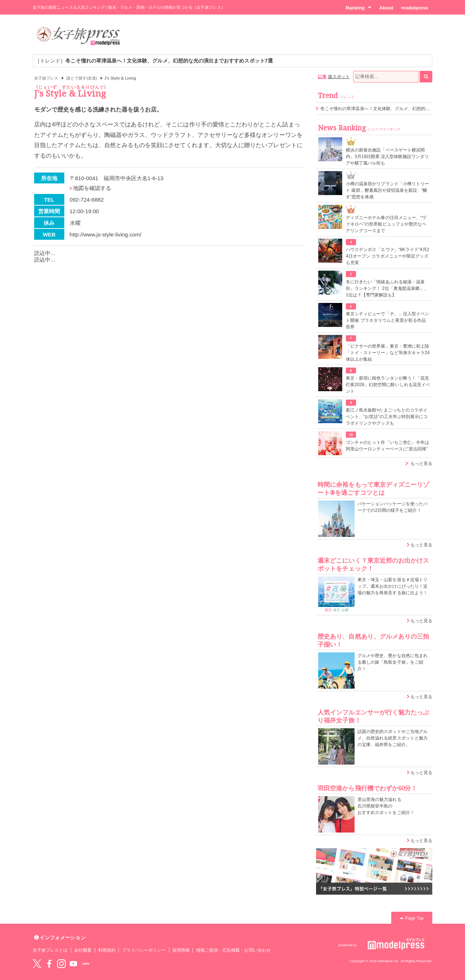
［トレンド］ (154, 61)
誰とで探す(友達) (82, 78)
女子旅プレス (46, 78)
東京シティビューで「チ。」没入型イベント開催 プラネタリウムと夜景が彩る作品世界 (387, 320)
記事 (322, 77)
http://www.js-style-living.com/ (106, 234)
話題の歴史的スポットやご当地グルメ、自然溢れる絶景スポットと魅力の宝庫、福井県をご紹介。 (393, 738)
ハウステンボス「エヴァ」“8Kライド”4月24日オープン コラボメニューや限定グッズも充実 (387, 256)
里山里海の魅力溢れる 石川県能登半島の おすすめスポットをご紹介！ (386, 806)
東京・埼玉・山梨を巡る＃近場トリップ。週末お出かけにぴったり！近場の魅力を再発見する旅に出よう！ (393, 586)
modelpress (415, 8)
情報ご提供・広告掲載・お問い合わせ (233, 950)
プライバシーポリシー (144, 950)
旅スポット (339, 77)
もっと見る (421, 463)
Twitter (37, 964)
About (386, 8)
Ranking (358, 8)
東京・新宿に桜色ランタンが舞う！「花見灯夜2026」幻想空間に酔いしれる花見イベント (388, 385)
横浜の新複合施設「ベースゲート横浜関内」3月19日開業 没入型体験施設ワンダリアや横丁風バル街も (387, 157)
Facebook (49, 964)
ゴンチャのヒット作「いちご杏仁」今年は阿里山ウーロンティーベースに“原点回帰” (387, 446)
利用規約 (107, 950)
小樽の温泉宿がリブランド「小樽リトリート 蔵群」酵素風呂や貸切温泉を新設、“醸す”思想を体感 (387, 190)
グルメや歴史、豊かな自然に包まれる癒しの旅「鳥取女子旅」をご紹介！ (393, 662)
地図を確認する (92, 188)
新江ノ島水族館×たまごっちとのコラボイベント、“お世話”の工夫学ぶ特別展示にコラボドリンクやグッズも (387, 417)
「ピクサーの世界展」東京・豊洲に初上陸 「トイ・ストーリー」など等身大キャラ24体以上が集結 (388, 353)
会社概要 (83, 950)
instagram (61, 964)
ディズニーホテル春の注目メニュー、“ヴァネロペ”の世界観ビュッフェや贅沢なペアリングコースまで (386, 224)
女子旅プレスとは (50, 950)
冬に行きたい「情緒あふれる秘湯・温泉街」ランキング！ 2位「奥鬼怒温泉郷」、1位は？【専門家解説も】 (387, 288)
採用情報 (181, 950)
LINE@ (86, 964)
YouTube (73, 964)
